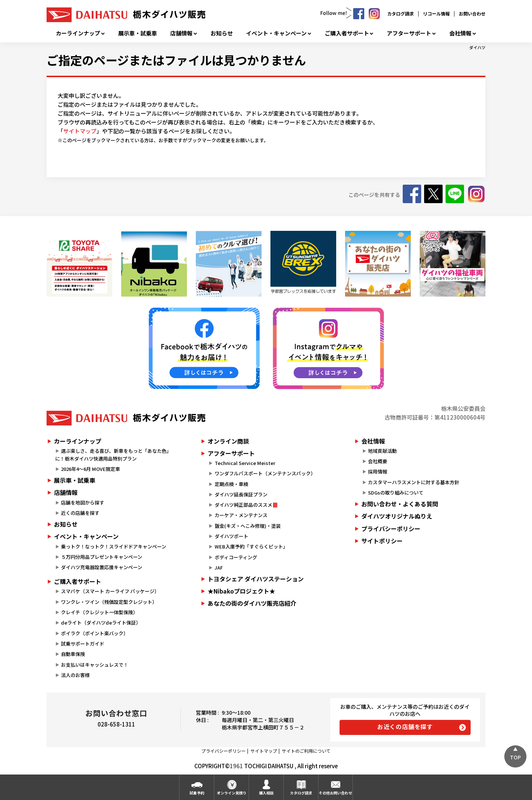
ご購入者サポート (347, 33)
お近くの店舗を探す (405, 727)
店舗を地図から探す (83, 502)
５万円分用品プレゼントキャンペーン (102, 557)
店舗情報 (181, 33)
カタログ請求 (400, 13)
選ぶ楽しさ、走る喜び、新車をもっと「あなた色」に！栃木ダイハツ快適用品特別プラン (113, 455)
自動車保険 (73, 654)
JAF (219, 567)
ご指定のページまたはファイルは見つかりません (176, 60)
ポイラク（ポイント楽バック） (95, 633)
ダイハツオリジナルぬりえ (397, 516)
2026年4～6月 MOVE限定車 (91, 469)
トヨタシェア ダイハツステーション (256, 579)
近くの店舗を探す (80, 513)
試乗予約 (197, 793)
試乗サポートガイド (83, 644)
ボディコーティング (236, 557)
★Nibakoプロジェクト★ (241, 591)
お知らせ (222, 33)
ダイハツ (477, 47)
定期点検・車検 (231, 484)
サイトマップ (80, 131)
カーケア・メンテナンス (241, 515)
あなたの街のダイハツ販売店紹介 (252, 603)
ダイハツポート (231, 536)
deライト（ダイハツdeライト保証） (101, 623)
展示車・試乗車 (138, 33)
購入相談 (266, 793)
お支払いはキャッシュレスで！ (95, 665)
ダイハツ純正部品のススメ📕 (246, 505)
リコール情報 (436, 13)
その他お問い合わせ (335, 793)
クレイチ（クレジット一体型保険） (99, 612)
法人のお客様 (75, 675)
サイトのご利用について (306, 751)
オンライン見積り (232, 793)
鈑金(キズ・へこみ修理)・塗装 (248, 526)
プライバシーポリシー (391, 529)
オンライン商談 (228, 441)
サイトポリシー (382, 541)
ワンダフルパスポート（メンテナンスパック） (265, 473)
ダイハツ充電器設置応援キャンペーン (102, 567)
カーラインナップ (78, 33)
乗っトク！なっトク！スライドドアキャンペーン (114, 546)
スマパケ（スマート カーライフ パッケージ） (110, 591)
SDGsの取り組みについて (396, 493)
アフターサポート (409, 33)
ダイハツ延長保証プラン (241, 494)
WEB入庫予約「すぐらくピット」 (251, 546)
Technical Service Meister (245, 463)
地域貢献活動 (382, 451)
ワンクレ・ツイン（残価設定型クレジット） (109, 602)
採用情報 (378, 471)
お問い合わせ (472, 13)
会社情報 (460, 33)
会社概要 (378, 461)
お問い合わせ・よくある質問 (400, 504)
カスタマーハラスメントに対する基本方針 (414, 482)
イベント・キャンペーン (276, 33)
